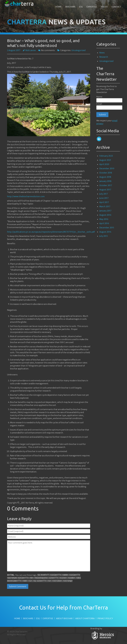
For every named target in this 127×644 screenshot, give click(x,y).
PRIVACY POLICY (105, 618)
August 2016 (105, 215)
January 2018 (105, 181)
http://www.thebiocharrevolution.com (26, 196)
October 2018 (106, 173)
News (102, 53)
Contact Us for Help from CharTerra (63, 607)
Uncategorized (106, 61)
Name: (99, 97)
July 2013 (103, 236)
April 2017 (104, 202)
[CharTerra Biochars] (19, 3)
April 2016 (104, 223)
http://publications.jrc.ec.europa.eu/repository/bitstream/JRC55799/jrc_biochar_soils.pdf (51, 232)
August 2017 (105, 190)
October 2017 (106, 185)
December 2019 (107, 168)
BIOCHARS (28, 618)
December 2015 (107, 228)
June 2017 (104, 198)
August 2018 (105, 177)
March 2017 (105, 206)
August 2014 (105, 232)
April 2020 (104, 164)
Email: (99, 104)
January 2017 (105, 211)
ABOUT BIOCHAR (64, 618)
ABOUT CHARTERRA (85, 618)
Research (104, 57)
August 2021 (105, 160)
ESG (38, 618)
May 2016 (104, 219)
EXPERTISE (48, 618)
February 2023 (106, 156)
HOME (17, 618)
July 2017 (104, 194)
